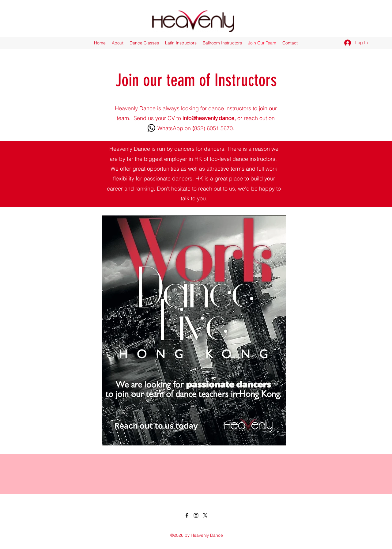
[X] (205, 515)
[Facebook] (187, 515)
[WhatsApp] (151, 128)
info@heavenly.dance (208, 118)
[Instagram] (196, 515)
